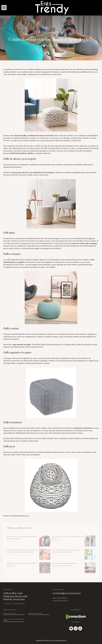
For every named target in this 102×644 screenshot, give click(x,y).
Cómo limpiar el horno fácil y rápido (35, 613)
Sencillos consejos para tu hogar (10, 613)
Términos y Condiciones (14, 604)
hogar (55, 32)
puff (62, 32)
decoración (44, 32)
